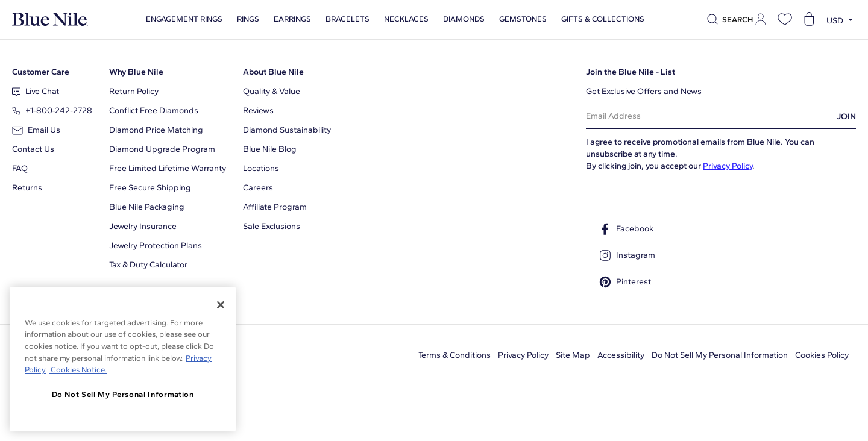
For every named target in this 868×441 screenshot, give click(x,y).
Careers (258, 188)
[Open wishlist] (785, 19)
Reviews (258, 111)
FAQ (20, 168)
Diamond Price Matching (156, 130)
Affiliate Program (275, 207)
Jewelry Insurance (143, 226)
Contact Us (33, 149)
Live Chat (36, 91)
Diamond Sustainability (287, 130)
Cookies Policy (822, 355)
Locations (261, 168)
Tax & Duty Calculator (148, 265)
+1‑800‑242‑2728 (52, 111)
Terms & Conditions (454, 355)
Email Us (36, 130)
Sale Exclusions (272, 226)
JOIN (846, 117)
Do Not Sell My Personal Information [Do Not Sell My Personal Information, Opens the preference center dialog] (123, 394)
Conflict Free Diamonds (154, 111)
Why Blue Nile (136, 72)
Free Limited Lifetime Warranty (168, 168)
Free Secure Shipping (150, 188)
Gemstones (518, 19)
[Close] (221, 305)
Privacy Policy (728, 166)
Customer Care (41, 72)
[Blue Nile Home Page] (50, 20)
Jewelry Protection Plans (156, 246)
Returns (27, 188)
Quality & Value (272, 91)
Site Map (573, 355)
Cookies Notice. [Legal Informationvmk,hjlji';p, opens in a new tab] (78, 370)
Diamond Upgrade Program (162, 149)
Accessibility (621, 355)
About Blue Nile (273, 72)
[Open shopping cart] (809, 19)
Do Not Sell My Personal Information (720, 355)
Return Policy (134, 91)
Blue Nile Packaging (147, 207)
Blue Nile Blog (270, 149)
